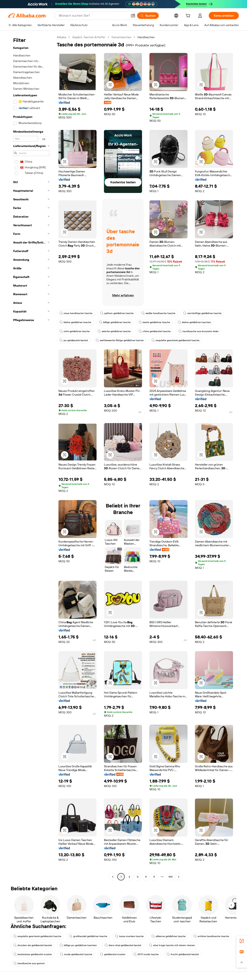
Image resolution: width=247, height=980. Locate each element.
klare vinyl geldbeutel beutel (123, 945)
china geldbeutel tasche (155, 331)
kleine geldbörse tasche (75, 322)
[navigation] (31, 457)
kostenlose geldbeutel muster (33, 954)
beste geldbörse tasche (154, 322)
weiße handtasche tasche (158, 313)
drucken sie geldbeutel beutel (33, 945)
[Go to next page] (179, 877)
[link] (242, 941)
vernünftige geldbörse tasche (202, 313)
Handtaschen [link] (146, 37)
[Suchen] (148, 16)
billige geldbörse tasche (115, 322)
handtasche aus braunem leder (199, 331)
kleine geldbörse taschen (194, 322)
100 (171, 877)
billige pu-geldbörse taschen (78, 945)
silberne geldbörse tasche (169, 936)
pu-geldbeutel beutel (74, 340)
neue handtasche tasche (76, 313)
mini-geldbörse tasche (75, 331)
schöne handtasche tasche (211, 936)
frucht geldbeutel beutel (183, 954)
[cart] (189, 16)
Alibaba (61, 37)
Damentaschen (121, 37)
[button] (133, 16)
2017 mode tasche (146, 954)
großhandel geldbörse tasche (88, 936)
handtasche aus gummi (29, 963)
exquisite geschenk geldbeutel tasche (175, 340)
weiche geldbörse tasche (114, 331)
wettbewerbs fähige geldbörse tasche (120, 340)
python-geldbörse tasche (117, 313)
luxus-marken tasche (129, 936)
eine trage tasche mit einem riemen (172, 945)
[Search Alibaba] (93, 16)
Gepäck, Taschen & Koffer (89, 37)
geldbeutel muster (113, 954)
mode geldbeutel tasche (76, 954)
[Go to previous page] (113, 877)
